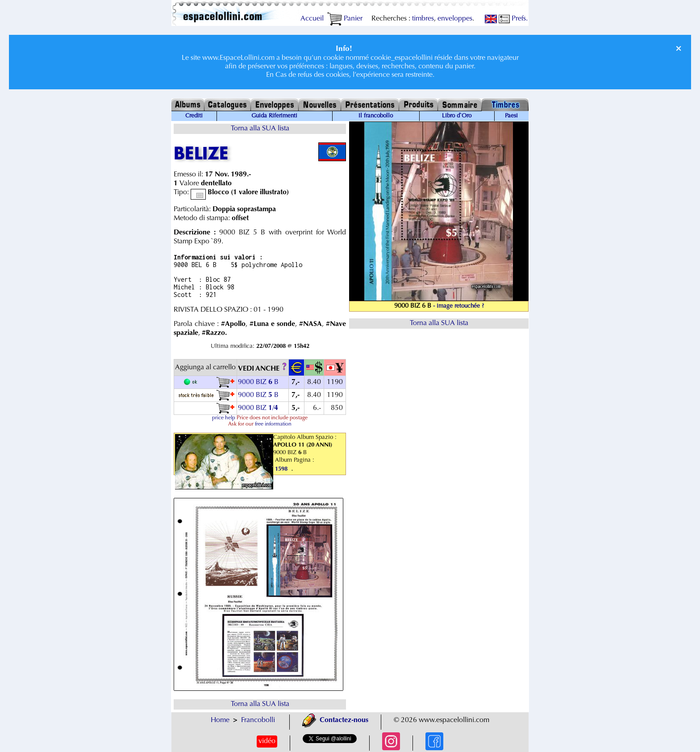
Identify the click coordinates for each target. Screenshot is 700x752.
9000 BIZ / (259, 408)
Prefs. (513, 19)
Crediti (194, 116)
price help (224, 418)
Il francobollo (376, 116)
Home (220, 720)
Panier (345, 19)
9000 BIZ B (258, 382)
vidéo (267, 741)
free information (273, 424)
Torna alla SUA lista (260, 129)
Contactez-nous (335, 720)
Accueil (312, 19)
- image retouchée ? (458, 306)
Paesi (511, 116)
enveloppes (455, 19)
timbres (423, 19)
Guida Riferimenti (274, 116)
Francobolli (258, 720)
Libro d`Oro (457, 116)
